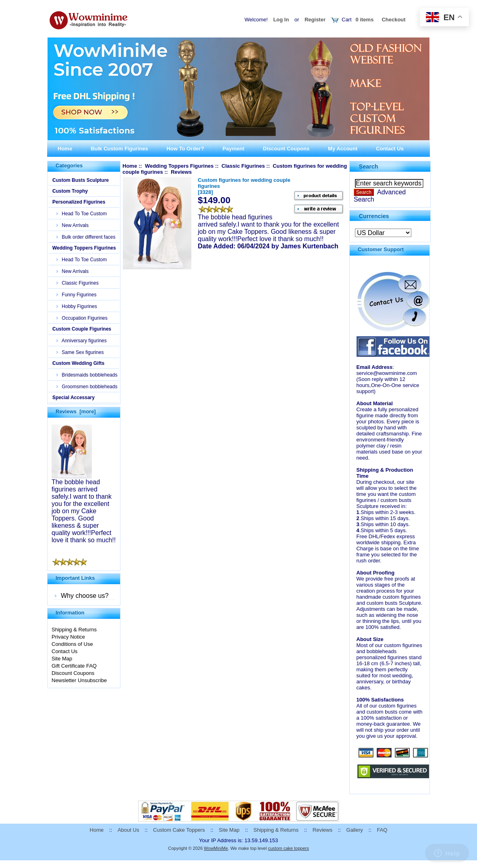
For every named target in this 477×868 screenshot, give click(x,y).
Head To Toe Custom (82, 214)
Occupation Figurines (82, 318)
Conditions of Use (72, 644)
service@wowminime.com (387, 373)
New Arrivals (73, 225)
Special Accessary (74, 398)
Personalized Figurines (79, 202)
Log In (281, 20)
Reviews (322, 830)
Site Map (62, 659)
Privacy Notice (68, 637)
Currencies (374, 216)
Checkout (393, 20)
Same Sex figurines (80, 352)
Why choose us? (85, 596)
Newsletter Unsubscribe (79, 680)
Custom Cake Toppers (179, 830)
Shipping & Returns (74, 630)
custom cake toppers (288, 848)
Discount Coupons (286, 149)
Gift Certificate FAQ (74, 666)
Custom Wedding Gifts (78, 363)
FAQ (382, 830)
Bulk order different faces (86, 237)
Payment (233, 149)
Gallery (355, 830)
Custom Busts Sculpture (81, 180)
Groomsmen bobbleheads (87, 387)
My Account (343, 149)
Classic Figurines (78, 283)
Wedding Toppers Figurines (84, 248)
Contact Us (390, 149)
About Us (128, 830)
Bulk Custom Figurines (119, 149)
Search (369, 167)
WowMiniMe (216, 848)
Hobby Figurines (77, 306)
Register (315, 20)
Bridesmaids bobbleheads (87, 375)
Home (65, 149)
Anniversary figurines (82, 341)
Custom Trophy (70, 191)
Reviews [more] (76, 411)
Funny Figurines (76, 295)
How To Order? (185, 149)
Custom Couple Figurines (82, 329)
